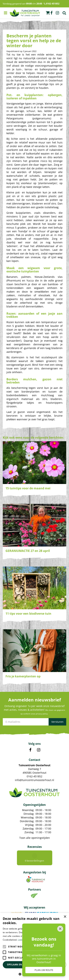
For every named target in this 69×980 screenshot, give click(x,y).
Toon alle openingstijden (35, 838)
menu (6, 13)
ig (57, 13)
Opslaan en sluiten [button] (20, 965)
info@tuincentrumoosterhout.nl (34, 780)
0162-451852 (34, 776)
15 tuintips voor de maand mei (28, 488)
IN (39, 750)
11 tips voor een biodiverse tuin (28, 614)
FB (30, 750)
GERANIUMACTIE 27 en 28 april (28, 551)
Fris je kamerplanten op (23, 676)
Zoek (64, 13)
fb (52, 13)
